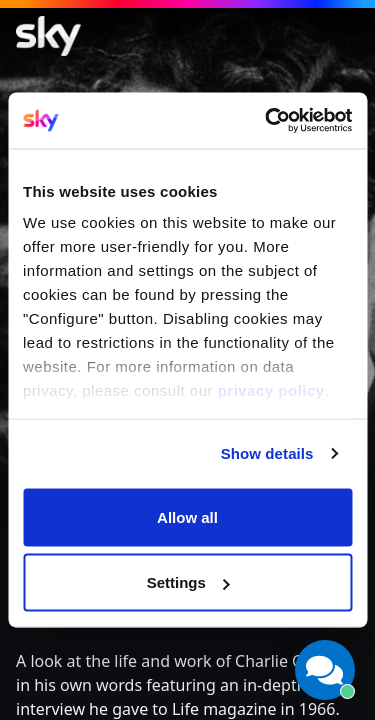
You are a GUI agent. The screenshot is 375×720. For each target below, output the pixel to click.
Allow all (187, 516)
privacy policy (271, 390)
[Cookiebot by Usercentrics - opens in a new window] (267, 121)
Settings (188, 582)
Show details (267, 453)
